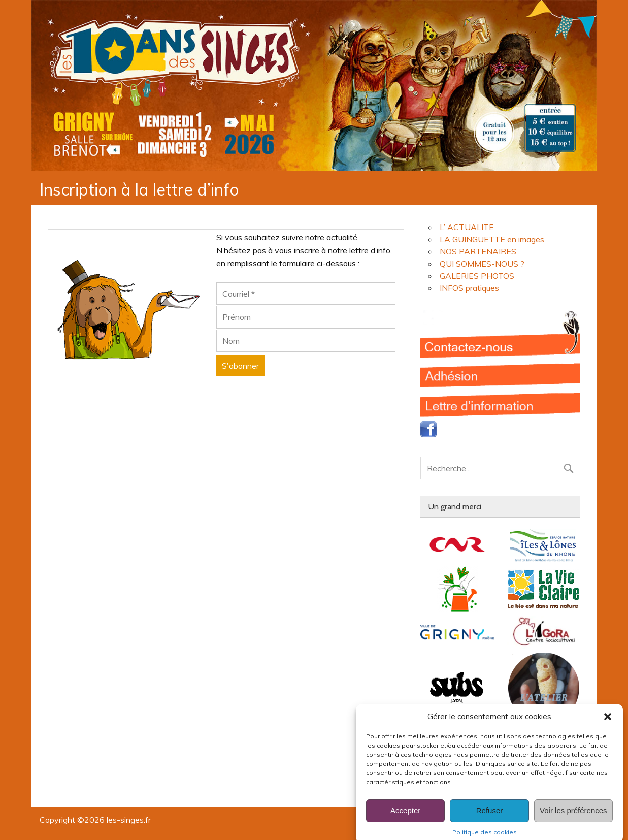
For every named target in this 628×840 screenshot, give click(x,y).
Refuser (490, 819)
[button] (608, 726)
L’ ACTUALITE (467, 227)
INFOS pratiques (469, 288)
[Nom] (306, 341)
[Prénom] (306, 317)
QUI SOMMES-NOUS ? (482, 264)
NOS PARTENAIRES (478, 251)
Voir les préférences (573, 819)
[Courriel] (306, 294)
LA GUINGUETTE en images (492, 239)
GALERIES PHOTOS (477, 276)
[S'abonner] (240, 366)
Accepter (405, 819)
